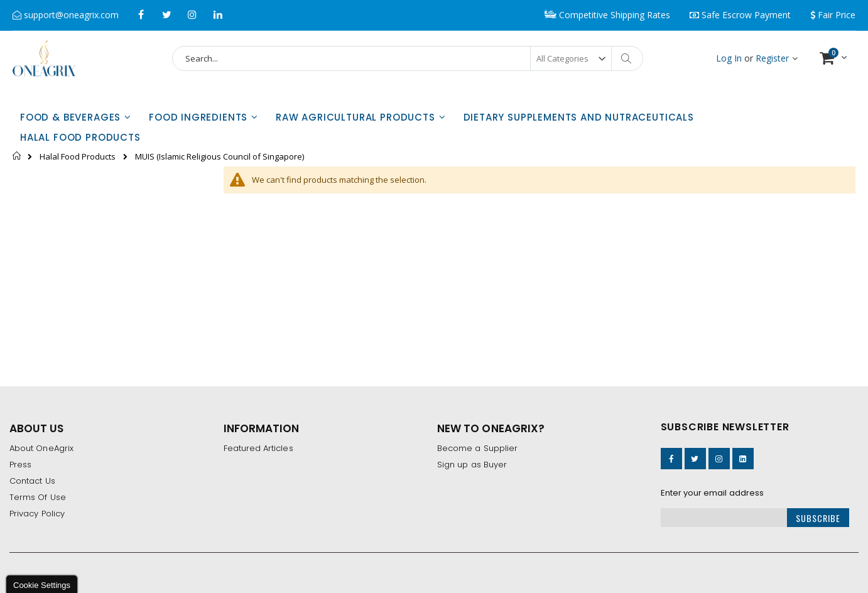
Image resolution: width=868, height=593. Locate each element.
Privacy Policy (37, 514)
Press (20, 465)
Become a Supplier (477, 448)
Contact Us (32, 481)
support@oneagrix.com (70, 15)
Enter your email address (713, 493)
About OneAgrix (41, 448)
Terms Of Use (38, 497)
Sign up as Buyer (472, 465)
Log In (729, 58)
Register (772, 58)
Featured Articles (258, 448)
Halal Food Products (78, 157)
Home (17, 156)
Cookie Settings (42, 585)
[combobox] (408, 58)
